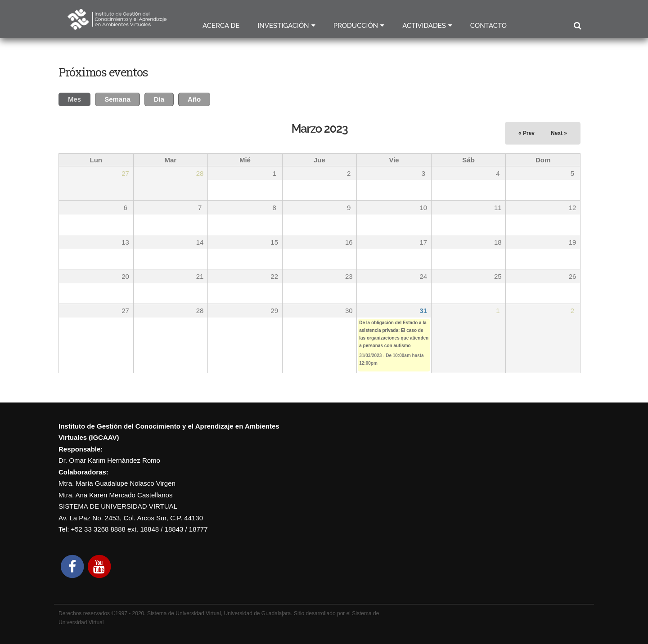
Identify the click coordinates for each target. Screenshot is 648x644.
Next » (559, 133)
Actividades (424, 26)
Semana (117, 99)
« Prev (526, 133)
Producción (356, 26)
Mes (79, 98)
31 (423, 311)
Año (194, 99)
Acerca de (221, 26)
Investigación (283, 26)
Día (159, 99)
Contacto (488, 26)
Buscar (577, 26)
